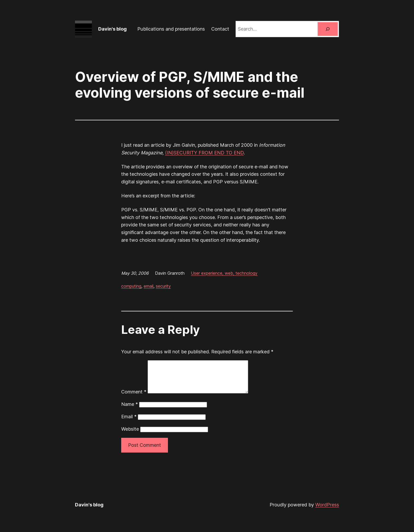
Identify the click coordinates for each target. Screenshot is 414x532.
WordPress (327, 511)
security (163, 286)
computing (131, 286)
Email (129, 423)
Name (130, 410)
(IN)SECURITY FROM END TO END (204, 153)
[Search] (328, 29)
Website (130, 435)
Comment (134, 398)
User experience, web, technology (224, 273)
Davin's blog (112, 29)
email (149, 286)
